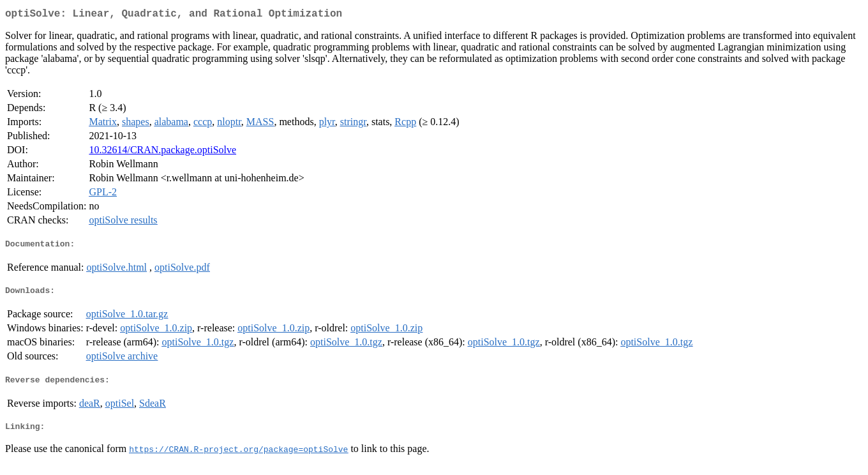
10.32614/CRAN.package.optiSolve (162, 152)
